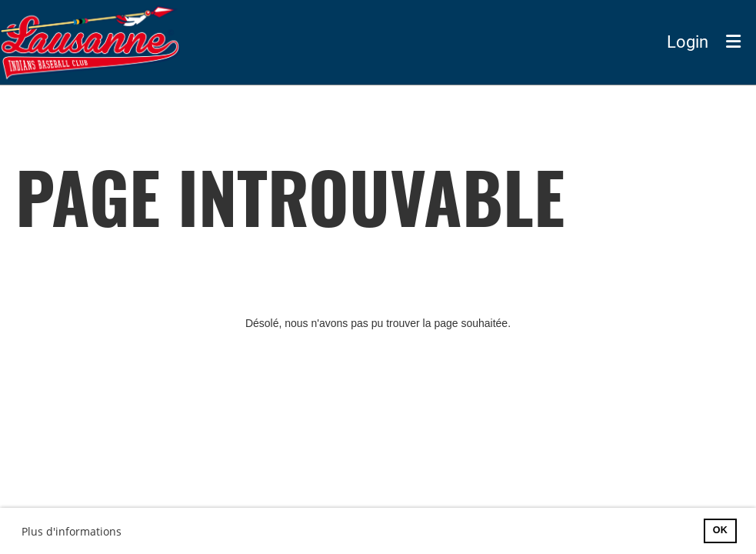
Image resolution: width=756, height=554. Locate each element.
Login (688, 42)
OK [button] (720, 530)
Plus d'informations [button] (72, 531)
